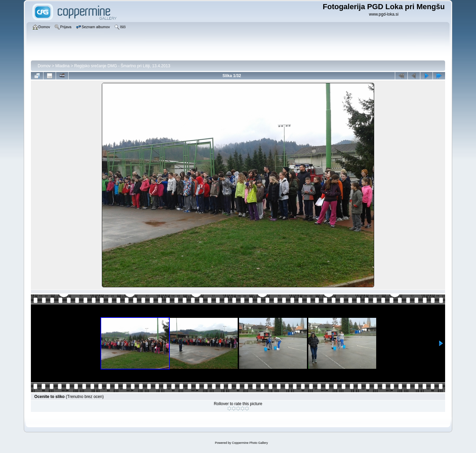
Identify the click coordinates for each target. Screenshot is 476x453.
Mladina (62, 66)
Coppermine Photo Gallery (250, 443)
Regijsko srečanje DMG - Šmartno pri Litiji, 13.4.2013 (122, 66)
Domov (44, 66)
